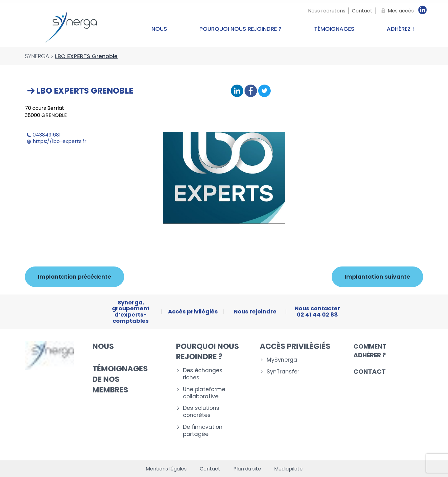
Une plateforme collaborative (204, 393)
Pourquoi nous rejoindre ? (240, 29)
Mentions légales (166, 469)
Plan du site (247, 469)
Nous (159, 29)
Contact (370, 372)
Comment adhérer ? (370, 351)
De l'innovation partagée (203, 431)
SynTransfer (283, 372)
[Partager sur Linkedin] (237, 91)
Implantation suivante (377, 277)
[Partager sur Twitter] (264, 91)
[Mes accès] (396, 11)
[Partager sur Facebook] (251, 91)
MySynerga (282, 360)
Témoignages (334, 29)
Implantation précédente (75, 277)
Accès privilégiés (295, 346)
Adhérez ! (400, 29)
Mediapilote (288, 469)
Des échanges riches (203, 374)
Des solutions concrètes (201, 412)
